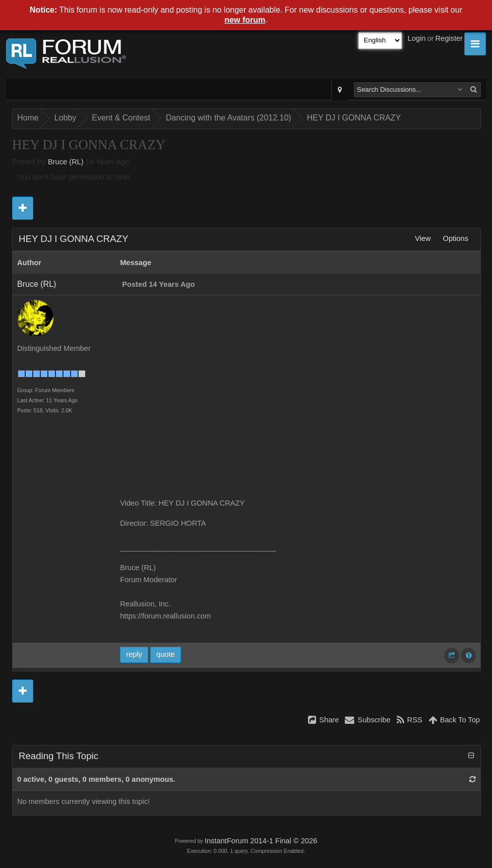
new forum (245, 20)
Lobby (66, 118)
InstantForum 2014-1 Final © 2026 (261, 841)
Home (28, 118)
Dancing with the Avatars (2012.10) (229, 118)
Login (417, 38)
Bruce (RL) (66, 162)
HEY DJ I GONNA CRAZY (354, 118)
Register (449, 38)
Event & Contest (121, 118)
